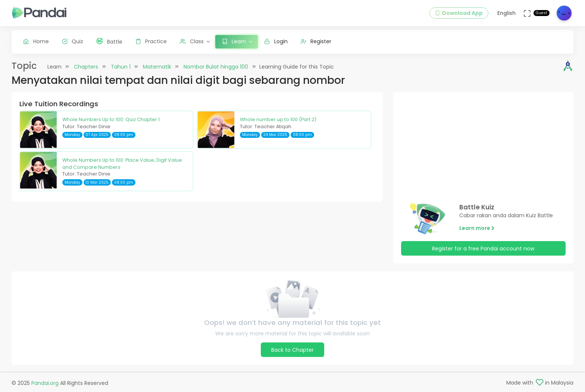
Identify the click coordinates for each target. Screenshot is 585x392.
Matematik (157, 67)
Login (276, 41)
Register (316, 41)
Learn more (477, 228)
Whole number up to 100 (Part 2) (278, 119)
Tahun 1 (121, 67)
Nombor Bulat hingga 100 (216, 67)
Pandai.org (45, 383)
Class (192, 41)
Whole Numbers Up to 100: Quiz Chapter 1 (111, 119)
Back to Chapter (292, 350)
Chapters (86, 67)
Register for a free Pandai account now (483, 249)
